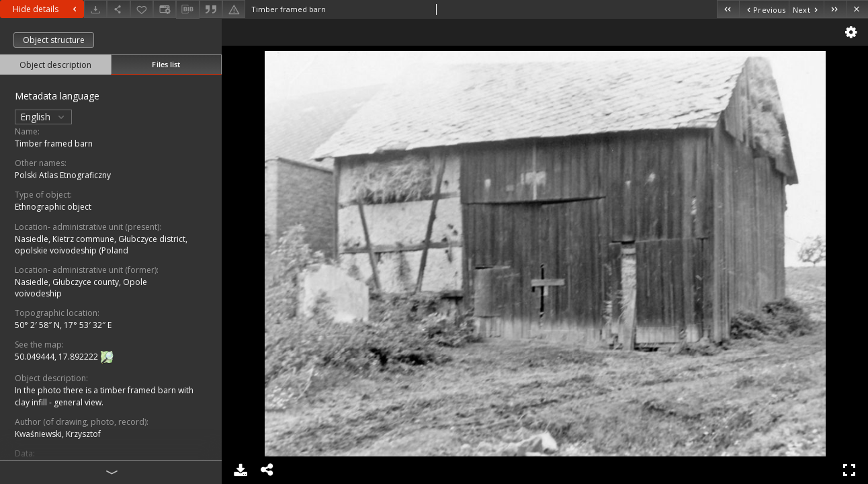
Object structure (54, 40)
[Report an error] (234, 9)
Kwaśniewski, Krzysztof (58, 434)
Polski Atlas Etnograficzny (63, 175)
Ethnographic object (53, 207)
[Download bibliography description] (187, 9)
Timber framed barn (54, 144)
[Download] (95, 9)
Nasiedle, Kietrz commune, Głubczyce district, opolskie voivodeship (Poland (101, 245)
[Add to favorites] (142, 9)
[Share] (118, 9)
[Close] (857, 9)
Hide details (46, 9)
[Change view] (165, 9)
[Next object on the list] (806, 9)
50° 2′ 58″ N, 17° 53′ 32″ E (63, 325)
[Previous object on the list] (764, 9)
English (43, 117)
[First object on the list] (728, 9)
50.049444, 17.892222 (57, 357)
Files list (166, 64)
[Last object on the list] (835, 9)
